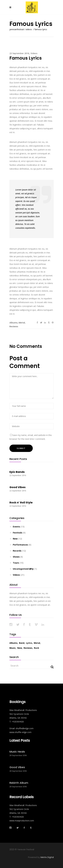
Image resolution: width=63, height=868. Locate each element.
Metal (22, 323)
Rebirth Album (19, 783)
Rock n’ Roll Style (21, 502)
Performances (20, 545)
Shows (16, 557)
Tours (16, 563)
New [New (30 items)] (20, 648)
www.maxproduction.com (22, 821)
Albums (13, 323)
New (15, 539)
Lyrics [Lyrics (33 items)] (29, 643)
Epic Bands (17, 472)
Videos (29, 29)
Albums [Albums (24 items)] (13, 643)
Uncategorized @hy (23, 569)
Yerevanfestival (17, 29)
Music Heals (17, 752)
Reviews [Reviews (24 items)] (28, 648)
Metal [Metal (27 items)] (37, 643)
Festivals (18, 533)
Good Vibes (17, 487)
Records (17, 551)
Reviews (14, 326)
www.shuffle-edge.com (20, 732)
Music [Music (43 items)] (13, 648)
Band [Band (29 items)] (22, 643)
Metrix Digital (47, 857)
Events (16, 527)
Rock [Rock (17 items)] (37, 648)
